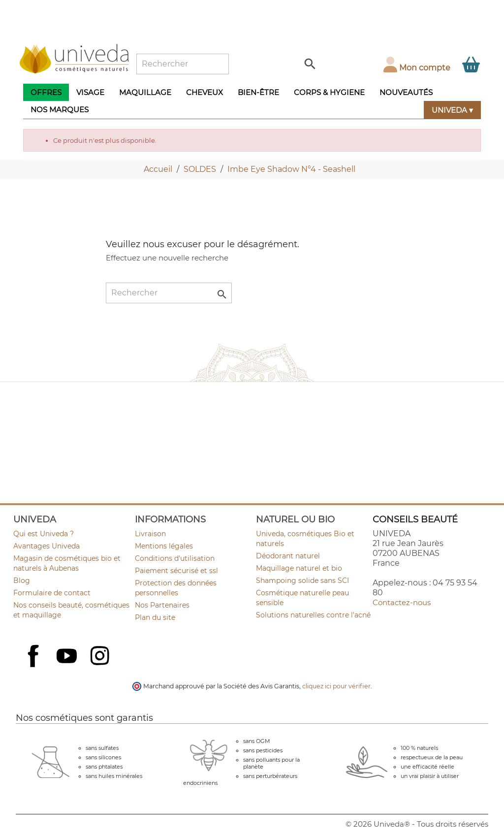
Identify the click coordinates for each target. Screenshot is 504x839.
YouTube (68, 657)
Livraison (150, 534)
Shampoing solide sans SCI (302, 581)
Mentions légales (164, 546)
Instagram (101, 657)
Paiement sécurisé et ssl (176, 571)
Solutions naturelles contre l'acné (313, 615)
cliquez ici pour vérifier (336, 686)
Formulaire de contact (52, 593)
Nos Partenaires (162, 605)
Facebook (34, 667)
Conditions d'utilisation (175, 558)
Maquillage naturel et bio (299, 568)
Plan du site (155, 617)
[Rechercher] (183, 64)
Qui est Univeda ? (44, 534)
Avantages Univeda (47, 546)
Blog (22, 581)
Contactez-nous (402, 602)
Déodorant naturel (288, 556)
